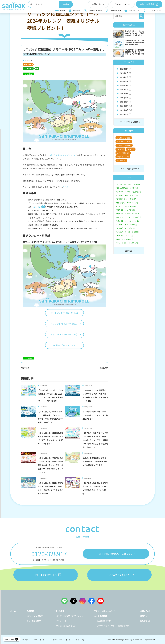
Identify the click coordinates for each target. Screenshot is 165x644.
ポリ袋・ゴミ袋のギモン (66, 626)
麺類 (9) (134, 225)
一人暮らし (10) (123, 225)
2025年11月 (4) (125, 94)
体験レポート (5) (123, 157)
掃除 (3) (120, 239)
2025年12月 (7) (125, 89)
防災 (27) (133, 199)
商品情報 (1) (121, 160)
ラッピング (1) (134, 243)
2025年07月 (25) (126, 110)
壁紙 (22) (133, 206)
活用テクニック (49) (124, 145)
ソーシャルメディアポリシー (61, 640)
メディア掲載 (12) (123, 153)
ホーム (13, 611)
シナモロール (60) (123, 192)
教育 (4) (136, 232)
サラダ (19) (131, 210)
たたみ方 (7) (121, 228)
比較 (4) (120, 236)
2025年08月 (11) (126, 106)
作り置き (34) (122, 199)
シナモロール (28, 68)
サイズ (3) (129, 236)
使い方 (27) (121, 203)
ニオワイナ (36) (123, 195)
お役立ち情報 (116, 10)
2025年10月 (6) (125, 98)
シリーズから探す (95, 10)
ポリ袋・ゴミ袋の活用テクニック (70, 616)
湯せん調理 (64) (123, 188)
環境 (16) (120, 214)
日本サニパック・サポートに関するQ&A (113, 626)
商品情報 (77, 10)
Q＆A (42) (120, 149)
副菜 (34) (135, 195)
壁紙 (37, 68)
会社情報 (144, 621)
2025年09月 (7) (125, 102)
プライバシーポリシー (21, 640)
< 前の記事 (25, 368)
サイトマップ (81, 640)
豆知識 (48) (137, 192)
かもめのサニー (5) (124, 232)
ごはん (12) (137, 217)
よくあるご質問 (154, 10)
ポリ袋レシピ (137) (124, 138)
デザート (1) (121, 243)
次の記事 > (104, 368)
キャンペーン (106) (124, 142)
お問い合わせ (145, 611)
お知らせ (144, 616)
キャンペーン (28, 64)
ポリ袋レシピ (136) (124, 184)
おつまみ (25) (133, 203)
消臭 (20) (120, 210)
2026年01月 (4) (125, 85)
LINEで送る (28, 74)
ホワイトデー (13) (123, 217)
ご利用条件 (39, 207)
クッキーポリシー (40, 640)
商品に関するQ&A (104, 621)
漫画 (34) (131, 149)
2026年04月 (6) (125, 73)
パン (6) (132, 228)
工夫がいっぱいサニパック (105, 611)
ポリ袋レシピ (135, 10)
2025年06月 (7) (125, 114)
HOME (63, 10)
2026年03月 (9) (125, 77)
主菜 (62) (135, 188)
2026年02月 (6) (125, 81)
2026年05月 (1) (125, 69)
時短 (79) (137, 184)
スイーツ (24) (122, 206)
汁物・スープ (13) (133, 214)
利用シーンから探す (35, 616)
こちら (65, 187)
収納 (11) (120, 221)
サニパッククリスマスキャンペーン (61, 155)
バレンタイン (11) (133, 221)
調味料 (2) (129, 239)
